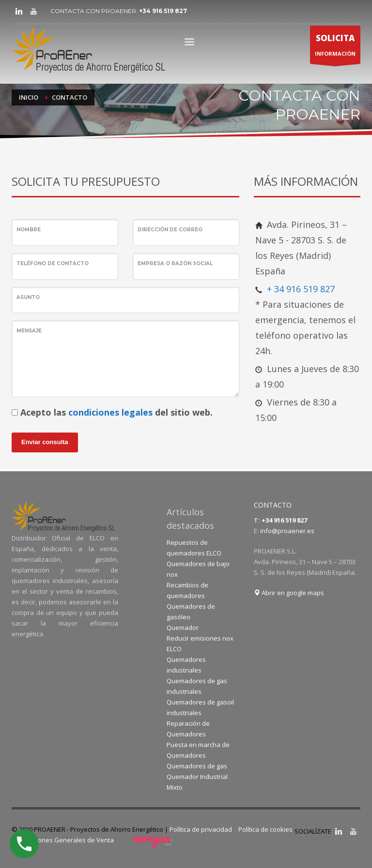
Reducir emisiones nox (200, 638)
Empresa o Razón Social (175, 263)
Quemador (183, 628)
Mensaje (29, 331)
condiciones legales (110, 412)
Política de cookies (265, 829)
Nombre (29, 230)
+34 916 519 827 (163, 11)
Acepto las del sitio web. (116, 412)
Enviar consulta (45, 442)
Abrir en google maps (289, 593)
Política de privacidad (201, 829)
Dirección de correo (170, 230)
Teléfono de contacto (53, 263)
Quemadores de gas (197, 766)
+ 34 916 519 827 (301, 289)
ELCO (174, 649)
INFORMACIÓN (335, 47)
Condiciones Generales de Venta (65, 840)
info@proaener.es (287, 531)
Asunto (28, 297)
